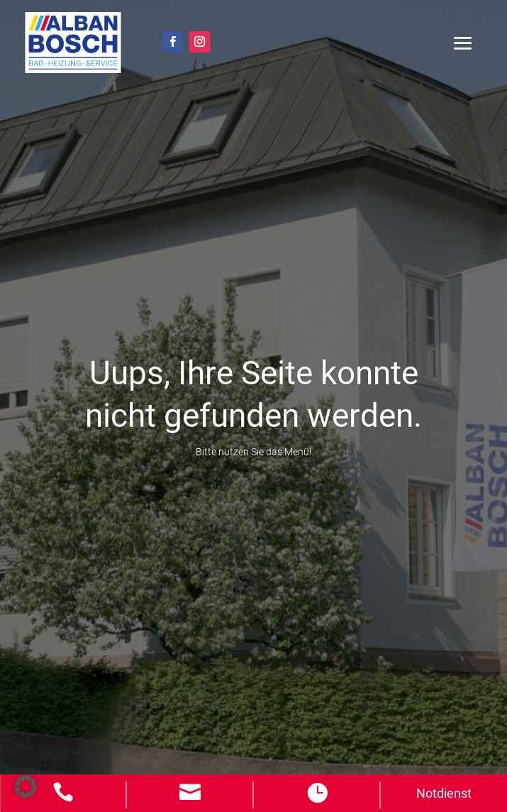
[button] (26, 786)
